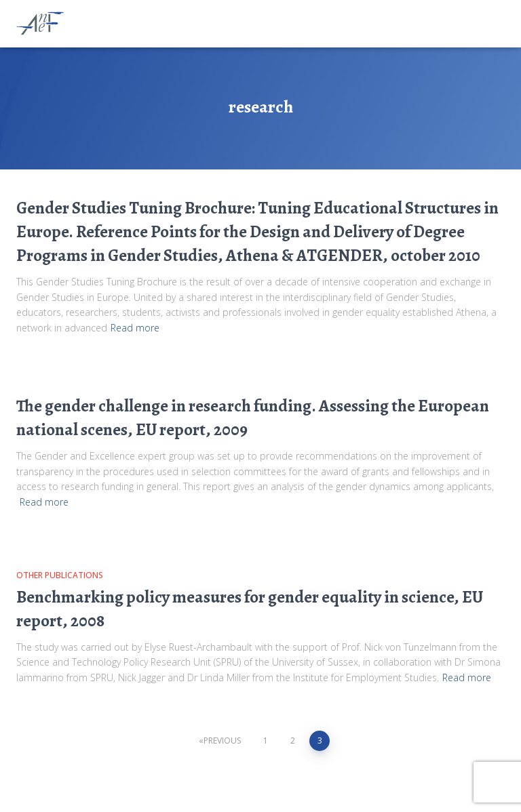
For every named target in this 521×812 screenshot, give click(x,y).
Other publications (60, 575)
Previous (222, 740)
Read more (135, 328)
